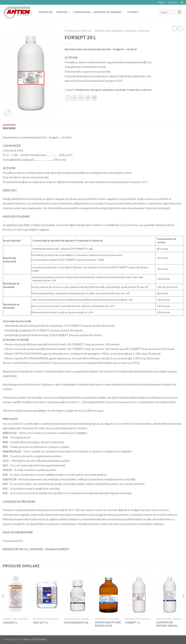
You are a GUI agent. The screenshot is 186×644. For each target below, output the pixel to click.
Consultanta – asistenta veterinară (99, 12)
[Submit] (179, 12)
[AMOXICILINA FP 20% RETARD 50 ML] (108, 594)
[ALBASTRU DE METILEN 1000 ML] (170, 594)
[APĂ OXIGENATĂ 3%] (78, 594)
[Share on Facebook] (68, 98)
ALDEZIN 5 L (10, 623)
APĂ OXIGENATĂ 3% (76, 623)
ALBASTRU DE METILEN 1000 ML (167, 624)
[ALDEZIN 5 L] (16, 594)
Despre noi (46, 12)
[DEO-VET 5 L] (47, 594)
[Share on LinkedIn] (94, 98)
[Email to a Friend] (81, 98)
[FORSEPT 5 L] (139, 594)
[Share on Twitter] (75, 98)
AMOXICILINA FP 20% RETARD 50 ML (108, 624)
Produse (63, 12)
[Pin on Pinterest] (88, 98)
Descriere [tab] (9, 128)
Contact (173, 2)
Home (161, 2)
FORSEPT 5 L (133, 623)
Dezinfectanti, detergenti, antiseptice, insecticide (122, 31)
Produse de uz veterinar (78, 31)
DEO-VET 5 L (41, 623)
